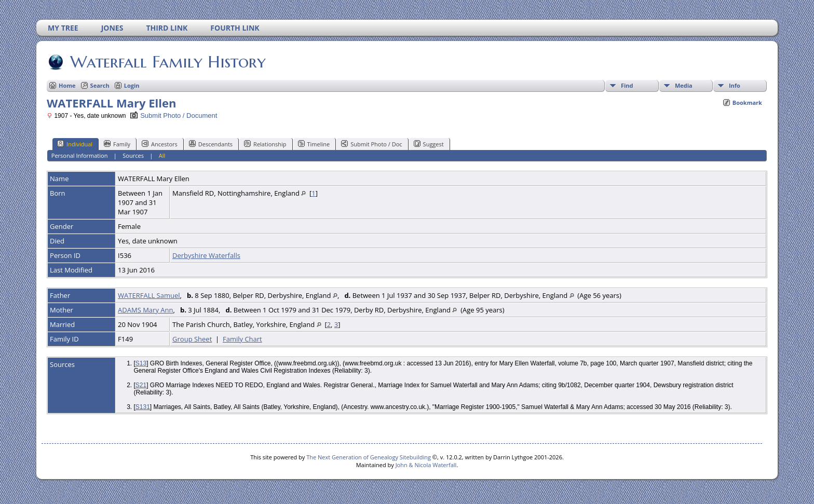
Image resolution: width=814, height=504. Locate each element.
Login (132, 85)
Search (100, 85)
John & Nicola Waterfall (426, 465)
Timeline (314, 144)
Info (735, 85)
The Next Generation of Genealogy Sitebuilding (369, 457)
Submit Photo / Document (173, 115)
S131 (143, 407)
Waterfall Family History (167, 62)
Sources (133, 155)
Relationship (265, 144)
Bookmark (747, 103)
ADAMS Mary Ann (145, 310)
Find (627, 85)
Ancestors (160, 144)
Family (117, 144)
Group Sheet (192, 339)
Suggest (429, 144)
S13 (141, 363)
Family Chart (242, 339)
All (162, 155)
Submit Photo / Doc (371, 144)
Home (67, 85)
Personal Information (80, 155)
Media (684, 85)
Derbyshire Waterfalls (206, 255)
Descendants (211, 144)
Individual (75, 144)
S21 (141, 385)
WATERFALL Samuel (149, 295)
